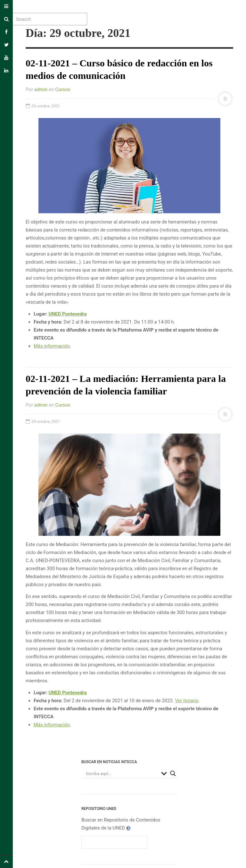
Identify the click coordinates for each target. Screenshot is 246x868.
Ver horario (187, 701)
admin (41, 89)
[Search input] (122, 773)
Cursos (63, 89)
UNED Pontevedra (67, 314)
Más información (52, 346)
